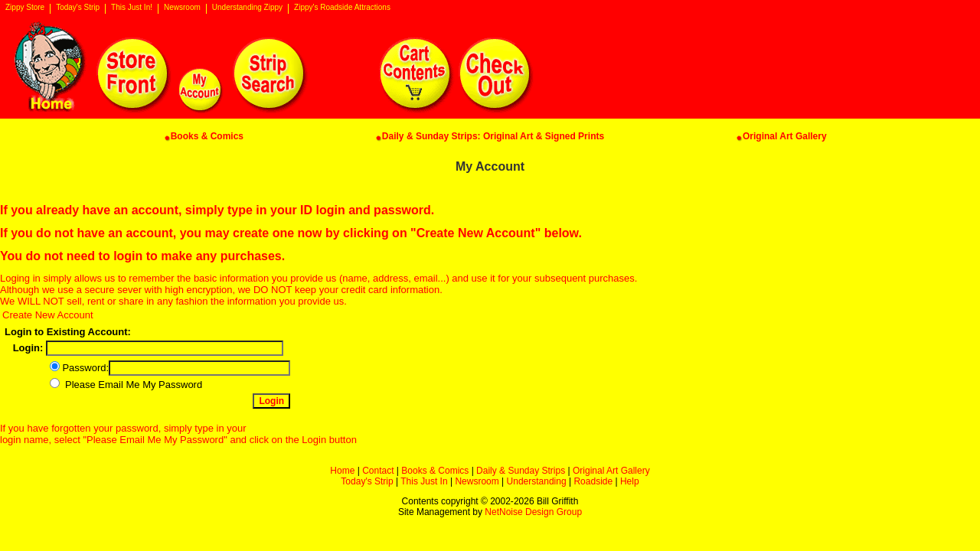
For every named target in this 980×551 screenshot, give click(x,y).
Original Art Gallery (611, 471)
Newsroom (182, 8)
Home (342, 471)
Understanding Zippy (247, 8)
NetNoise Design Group (533, 512)
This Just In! (132, 8)
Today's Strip (78, 8)
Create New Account (48, 315)
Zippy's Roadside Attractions (342, 8)
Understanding (537, 481)
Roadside (593, 481)
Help (630, 481)
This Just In (424, 481)
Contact (378, 471)
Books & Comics (435, 471)
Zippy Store (25, 8)
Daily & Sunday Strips (521, 471)
